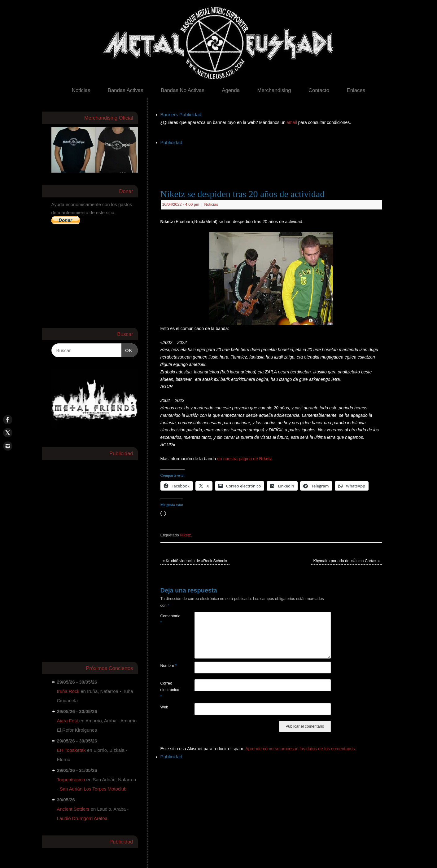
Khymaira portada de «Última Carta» (346, 561)
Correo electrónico (169, 690)
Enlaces (356, 90)
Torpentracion (71, 780)
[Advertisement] (273, 161)
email (292, 122)
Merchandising (274, 90)
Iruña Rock (68, 691)
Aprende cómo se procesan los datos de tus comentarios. (301, 749)
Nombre (169, 666)
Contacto (319, 90)
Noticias (81, 90)
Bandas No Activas (183, 90)
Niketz (185, 535)
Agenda (231, 90)
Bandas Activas (126, 90)
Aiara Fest (68, 721)
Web (164, 707)
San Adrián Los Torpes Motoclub (93, 789)
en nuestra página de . (245, 459)
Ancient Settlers (73, 809)
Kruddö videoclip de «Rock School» (195, 561)
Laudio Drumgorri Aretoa (82, 818)
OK (127, 350)
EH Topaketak (71, 750)
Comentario (169, 619)
